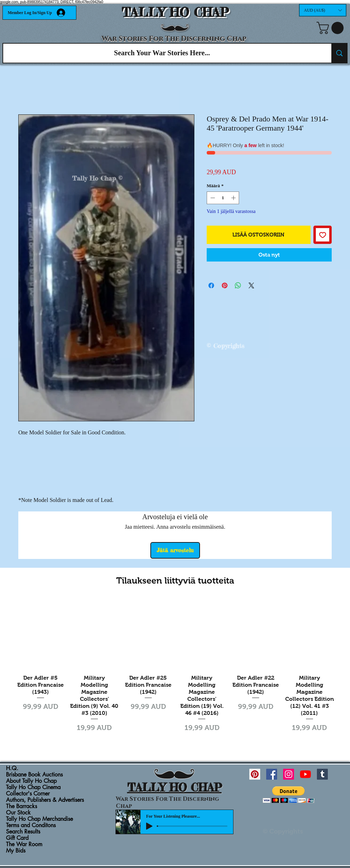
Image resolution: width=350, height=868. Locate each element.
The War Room (24, 844)
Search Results (23, 832)
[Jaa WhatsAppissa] (238, 285)
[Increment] (234, 198)
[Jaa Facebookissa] (211, 285)
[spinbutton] (223, 198)
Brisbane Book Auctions (34, 775)
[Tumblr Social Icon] (322, 774)
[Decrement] (212, 198)
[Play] (149, 826)
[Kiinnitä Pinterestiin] (225, 285)
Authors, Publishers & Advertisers (45, 800)
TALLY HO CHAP (175, 12)
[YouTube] (305, 774)
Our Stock (18, 813)
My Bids (16, 851)
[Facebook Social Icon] (272, 774)
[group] (175, 670)
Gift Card (17, 838)
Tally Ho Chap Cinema (33, 787)
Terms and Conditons (31, 825)
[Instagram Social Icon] (289, 774)
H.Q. (12, 768)
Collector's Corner (28, 794)
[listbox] (323, 10)
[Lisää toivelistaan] (323, 235)
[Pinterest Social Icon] (255, 774)
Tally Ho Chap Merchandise (39, 819)
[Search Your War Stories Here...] (162, 53)
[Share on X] (251, 285)
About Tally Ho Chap (31, 781)
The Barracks (21, 806)
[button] (323, 10)
